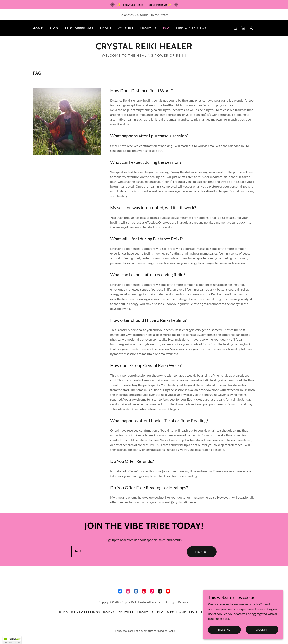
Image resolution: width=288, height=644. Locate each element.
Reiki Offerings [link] (79, 28)
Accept (262, 630)
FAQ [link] (166, 28)
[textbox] (127, 552)
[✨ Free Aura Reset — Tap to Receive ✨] (144, 5)
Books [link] (106, 28)
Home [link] (38, 28)
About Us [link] (148, 28)
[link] (243, 28)
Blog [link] (54, 28)
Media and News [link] (191, 28)
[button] (251, 28)
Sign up (202, 552)
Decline (224, 630)
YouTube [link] (126, 28)
